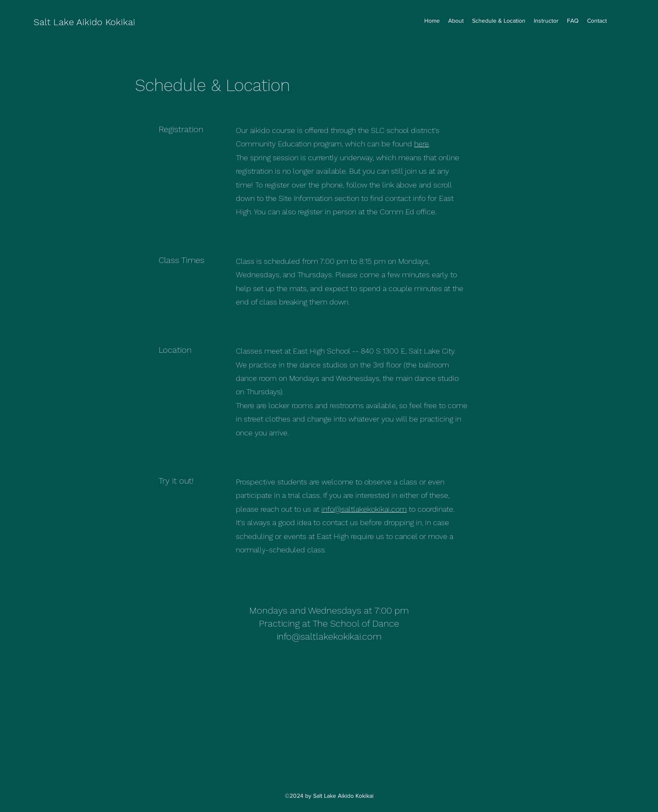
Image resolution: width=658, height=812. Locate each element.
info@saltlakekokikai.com (364, 509)
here (422, 144)
